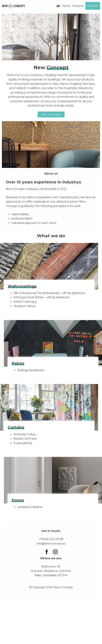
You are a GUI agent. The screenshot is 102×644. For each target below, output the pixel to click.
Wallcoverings (22, 286)
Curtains (16, 427)
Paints (18, 363)
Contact (93, 6)
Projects (78, 6)
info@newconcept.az (51, 544)
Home (66, 6)
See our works (51, 114)
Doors (18, 500)
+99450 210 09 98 (51, 539)
